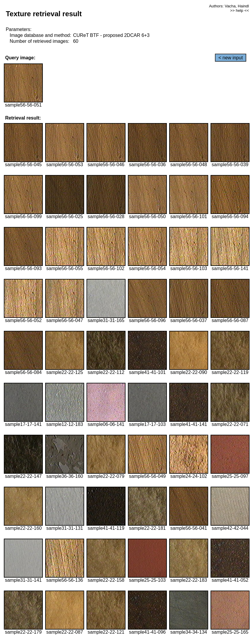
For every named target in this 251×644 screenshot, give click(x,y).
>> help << (239, 10)
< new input (231, 58)
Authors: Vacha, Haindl (229, 6)
